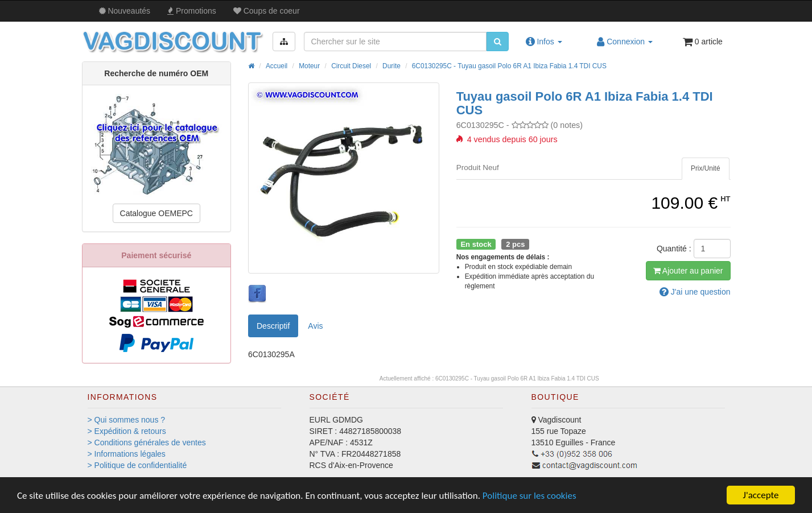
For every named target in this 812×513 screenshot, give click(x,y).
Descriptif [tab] (273, 326)
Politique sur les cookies (529, 496)
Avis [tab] (315, 326)
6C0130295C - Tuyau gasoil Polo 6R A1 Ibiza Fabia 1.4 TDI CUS (509, 66)
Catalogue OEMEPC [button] (156, 213)
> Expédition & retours (127, 431)
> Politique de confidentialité (137, 465)
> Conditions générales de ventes (147, 442)
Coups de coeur (267, 11)
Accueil (277, 66)
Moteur (309, 66)
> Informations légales (127, 454)
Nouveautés (125, 11)
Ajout (688, 271)
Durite (391, 66)
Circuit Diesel (351, 66)
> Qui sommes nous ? (127, 420)
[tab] (706, 169)
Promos (192, 11)
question (695, 292)
